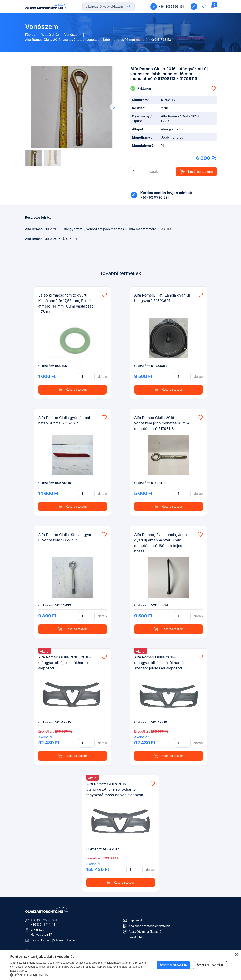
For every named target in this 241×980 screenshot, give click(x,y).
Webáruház (50, 35)
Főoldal (31, 35)
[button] (114, 107)
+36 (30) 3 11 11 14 (43, 924)
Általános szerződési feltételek (149, 926)
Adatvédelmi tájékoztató (145, 932)
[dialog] (120, 965)
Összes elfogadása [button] (173, 965)
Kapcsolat (135, 920)
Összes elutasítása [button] (210, 965)
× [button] (236, 955)
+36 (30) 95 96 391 (44, 920)
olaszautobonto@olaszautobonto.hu (55, 940)
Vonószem (72, 35)
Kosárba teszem (196, 172)
